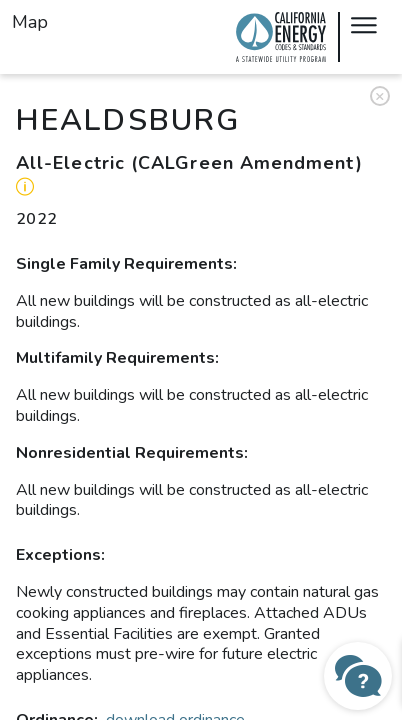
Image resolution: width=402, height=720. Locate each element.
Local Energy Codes (281, 37)
